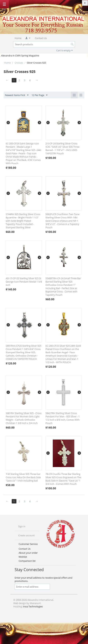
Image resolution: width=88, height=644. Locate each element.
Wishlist (23, 557)
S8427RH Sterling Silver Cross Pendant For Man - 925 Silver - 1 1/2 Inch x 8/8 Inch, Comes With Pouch (63, 418)
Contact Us (41, 38)
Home (18, 38)
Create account (26, 535)
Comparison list (27, 561)
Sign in (22, 526)
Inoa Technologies (33, 606)
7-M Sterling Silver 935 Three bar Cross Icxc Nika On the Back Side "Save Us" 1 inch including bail (23, 477)
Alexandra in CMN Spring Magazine (20, 56)
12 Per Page (40, 95)
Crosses (19, 63)
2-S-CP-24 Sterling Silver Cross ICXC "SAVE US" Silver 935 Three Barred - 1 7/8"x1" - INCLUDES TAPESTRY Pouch (62, 148)
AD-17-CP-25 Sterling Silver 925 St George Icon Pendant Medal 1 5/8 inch (24, 282)
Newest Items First (17, 95)
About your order (28, 553)
